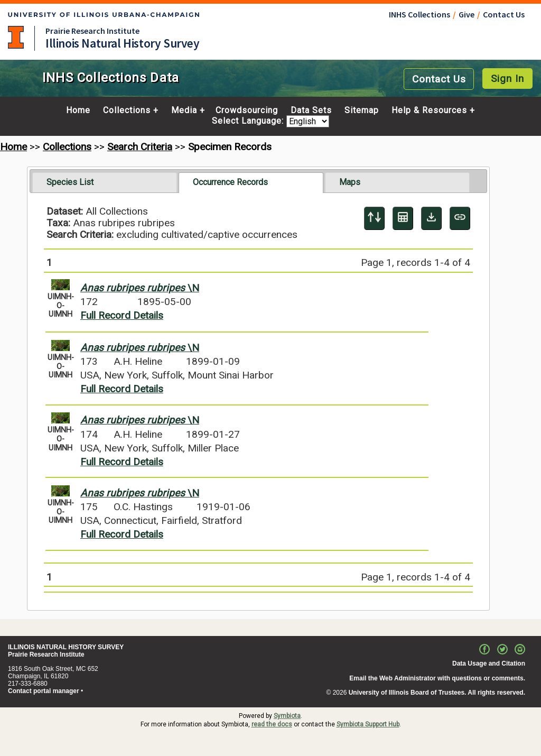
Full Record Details (122, 315)
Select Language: (249, 121)
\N (140, 288)
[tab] (105, 182)
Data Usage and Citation (489, 663)
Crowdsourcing (247, 110)
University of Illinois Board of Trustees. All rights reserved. (437, 693)
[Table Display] (403, 218)
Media (184, 110)
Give (467, 14)
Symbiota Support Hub (368, 724)
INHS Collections (419, 14)
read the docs (272, 724)
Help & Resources (429, 110)
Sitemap (362, 110)
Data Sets (311, 110)
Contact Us (504, 14)
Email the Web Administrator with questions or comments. (437, 678)
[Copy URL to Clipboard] (460, 218)
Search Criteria (140, 147)
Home (78, 110)
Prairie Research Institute (92, 31)
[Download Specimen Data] (431, 218)
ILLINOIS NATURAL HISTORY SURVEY (66, 647)
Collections (127, 110)
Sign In (507, 79)
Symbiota (287, 716)
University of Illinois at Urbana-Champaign (16, 37)
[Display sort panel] (374, 218)
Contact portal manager (44, 691)
